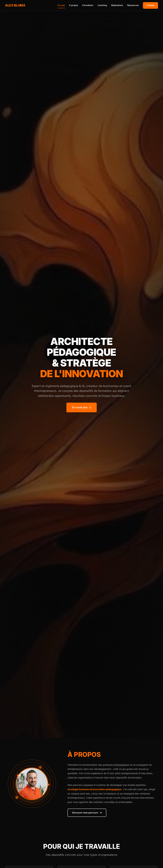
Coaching (102, 5)
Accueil (61, 5)
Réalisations (117, 5)
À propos (74, 5)
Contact (150, 5)
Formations (88, 5)
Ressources (133, 5)
